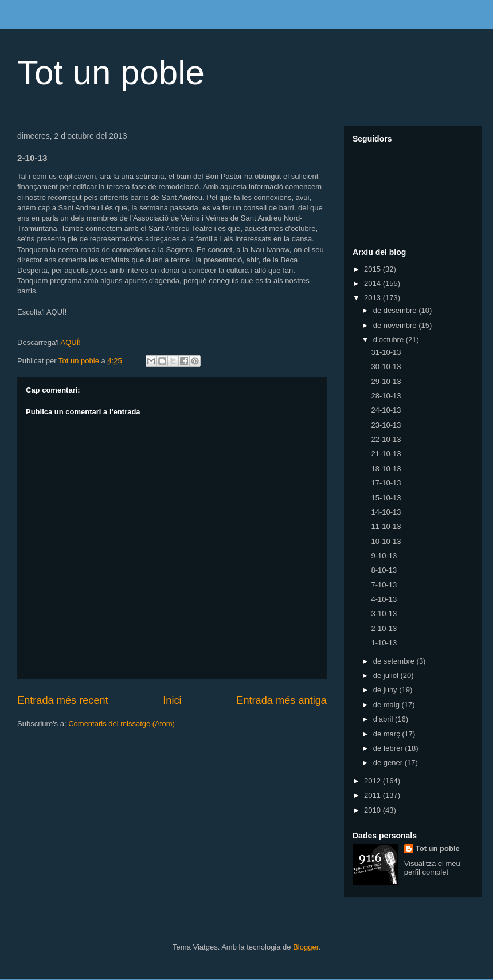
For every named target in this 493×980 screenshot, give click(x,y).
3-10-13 (384, 614)
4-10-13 (384, 599)
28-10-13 (386, 396)
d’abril (384, 719)
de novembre (396, 325)
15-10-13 (386, 498)
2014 (373, 283)
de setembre (395, 661)
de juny (386, 690)
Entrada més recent (63, 700)
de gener (389, 763)
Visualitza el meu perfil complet (432, 868)
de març (388, 734)
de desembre (396, 310)
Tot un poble (111, 72)
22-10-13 (386, 439)
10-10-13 (386, 541)
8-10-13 (384, 570)
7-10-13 (384, 585)
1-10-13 (384, 643)
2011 (373, 795)
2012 (373, 781)
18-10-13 (386, 469)
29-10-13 (386, 381)
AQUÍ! (70, 342)
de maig (388, 705)
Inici (172, 700)
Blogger (306, 947)
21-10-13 (386, 454)
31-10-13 (386, 352)
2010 (373, 810)
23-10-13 (386, 425)
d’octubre (390, 340)
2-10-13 (384, 628)
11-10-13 (386, 526)
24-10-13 (386, 410)
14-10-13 (386, 512)
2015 (373, 269)
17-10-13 (386, 483)
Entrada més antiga (281, 700)
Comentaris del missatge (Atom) (122, 724)
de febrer (389, 748)
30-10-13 (386, 366)
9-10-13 (384, 556)
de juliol (387, 675)
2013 (373, 298)
